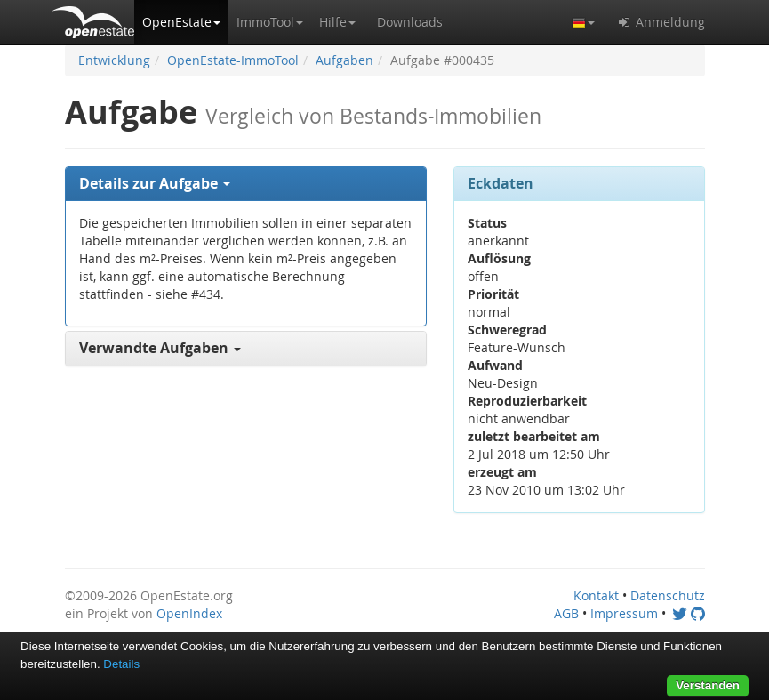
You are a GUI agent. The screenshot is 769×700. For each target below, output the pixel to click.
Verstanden (708, 685)
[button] (181, 22)
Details (121, 664)
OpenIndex (189, 613)
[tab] (246, 184)
